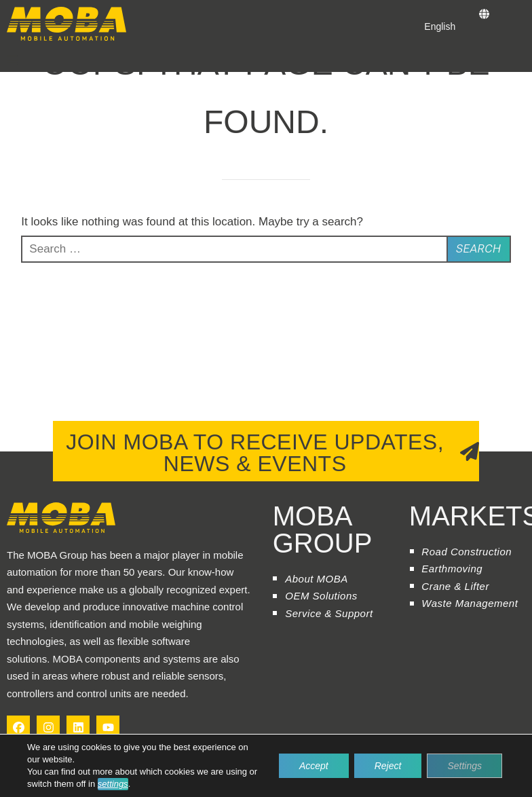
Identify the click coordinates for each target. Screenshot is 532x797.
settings (113, 784)
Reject (388, 766)
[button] (12, 60)
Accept (314, 766)
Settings (464, 766)
